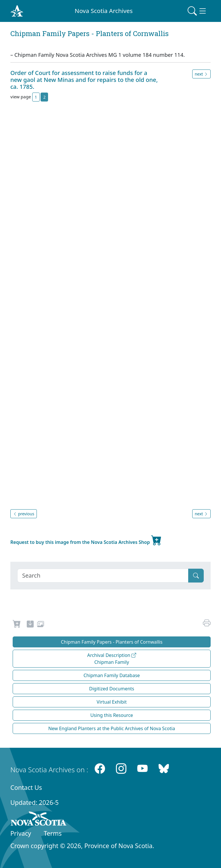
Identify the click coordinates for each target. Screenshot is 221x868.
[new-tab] (30, 625)
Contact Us (26, 787)
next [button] (201, 74)
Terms (53, 833)
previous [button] (24, 514)
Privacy (21, 833)
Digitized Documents (112, 689)
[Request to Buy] (17, 625)
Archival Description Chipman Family (112, 659)
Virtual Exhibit (112, 702)
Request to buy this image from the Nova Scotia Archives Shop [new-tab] (86, 540)
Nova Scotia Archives (104, 11)
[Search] (103, 576)
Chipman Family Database (112, 675)
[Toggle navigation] (197, 11)
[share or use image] (41, 625)
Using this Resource (112, 715)
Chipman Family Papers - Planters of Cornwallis (112, 642)
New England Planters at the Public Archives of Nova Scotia (112, 728)
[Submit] (196, 576)
